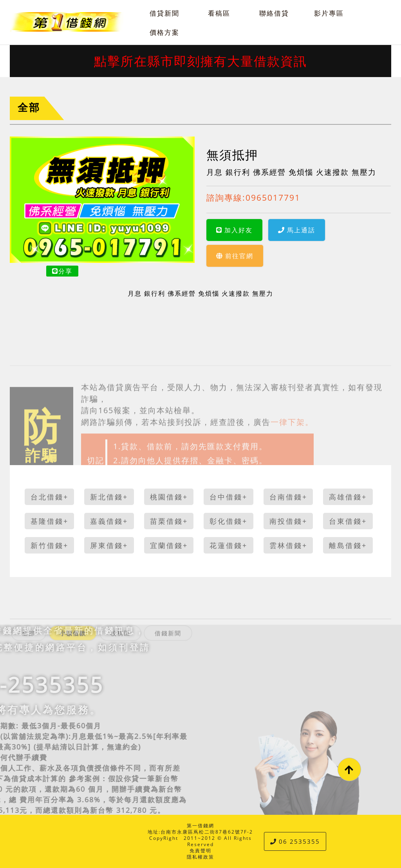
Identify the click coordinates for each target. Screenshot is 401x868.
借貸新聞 (164, 13)
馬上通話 (297, 230)
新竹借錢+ (50, 545)
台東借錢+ (348, 521)
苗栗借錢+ (169, 521)
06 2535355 (295, 841)
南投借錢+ (288, 521)
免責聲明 (200, 851)
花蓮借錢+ (228, 545)
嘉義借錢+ (109, 521)
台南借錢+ (288, 497)
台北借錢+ (50, 497)
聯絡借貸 (274, 13)
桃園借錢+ (169, 497)
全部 (29, 107)
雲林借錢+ (288, 545)
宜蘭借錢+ (169, 545)
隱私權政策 (200, 857)
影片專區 (329, 13)
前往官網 (235, 256)
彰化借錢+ (228, 521)
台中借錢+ (228, 497)
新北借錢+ (109, 497)
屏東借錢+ (109, 545)
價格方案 (164, 32)
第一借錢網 (200, 826)
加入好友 (234, 230)
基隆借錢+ (50, 521)
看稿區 (219, 13)
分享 (62, 271)
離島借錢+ (348, 545)
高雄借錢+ (348, 497)
